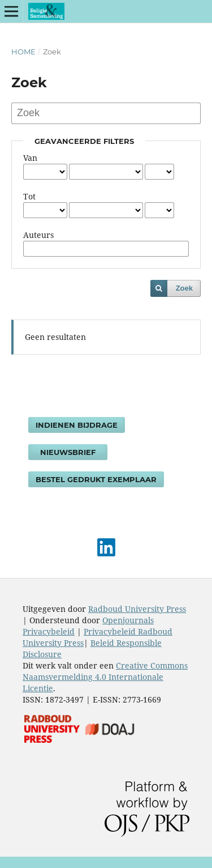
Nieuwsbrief (68, 452)
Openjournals (128, 620)
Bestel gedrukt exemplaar (96, 479)
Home (23, 52)
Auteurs (38, 235)
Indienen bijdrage (77, 425)
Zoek (184, 288)
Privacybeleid (49, 631)
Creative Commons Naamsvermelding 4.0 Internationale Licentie (105, 677)
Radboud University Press (137, 609)
